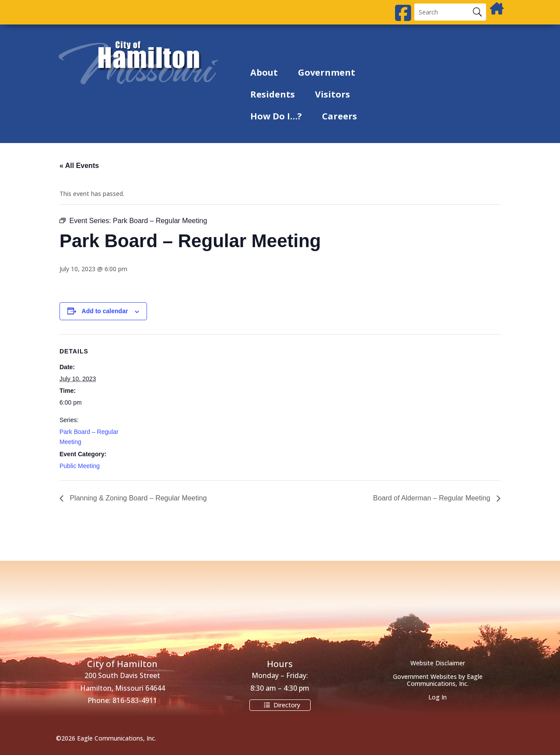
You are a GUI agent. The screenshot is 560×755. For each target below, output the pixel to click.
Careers (339, 116)
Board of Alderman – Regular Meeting (433, 498)
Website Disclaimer (438, 663)
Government (327, 72)
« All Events (79, 166)
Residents (273, 94)
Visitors (332, 94)
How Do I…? (276, 116)
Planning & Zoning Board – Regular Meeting (137, 498)
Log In (437, 697)
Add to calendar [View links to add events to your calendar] (105, 311)
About (264, 72)
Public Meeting (80, 466)
